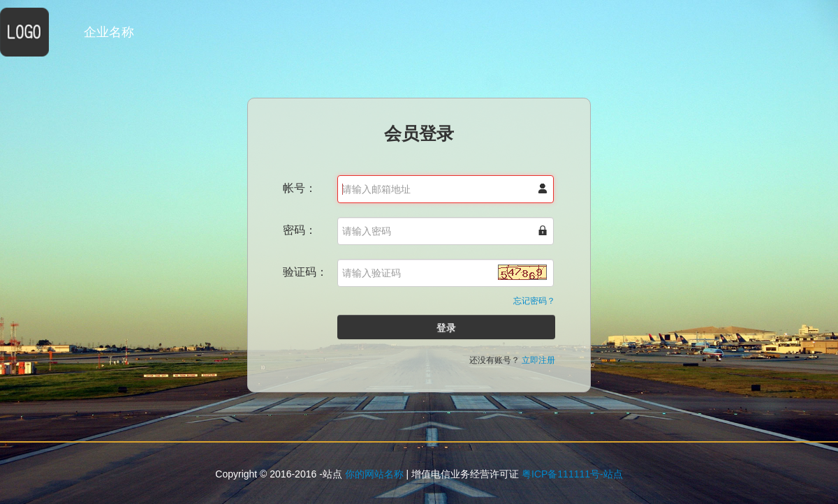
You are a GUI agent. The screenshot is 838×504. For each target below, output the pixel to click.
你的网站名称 (374, 474)
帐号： (300, 188)
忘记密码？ (534, 301)
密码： (300, 230)
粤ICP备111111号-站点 (572, 474)
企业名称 (109, 32)
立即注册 (538, 360)
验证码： (305, 272)
